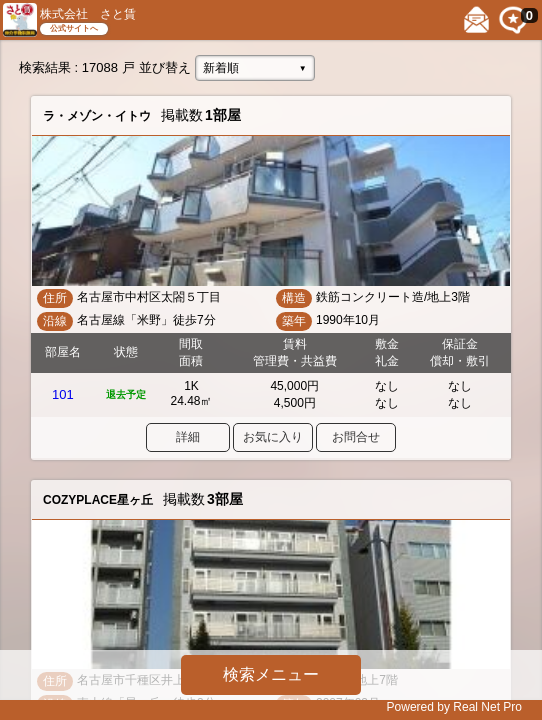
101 (63, 394)
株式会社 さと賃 (88, 14)
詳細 (188, 437)
